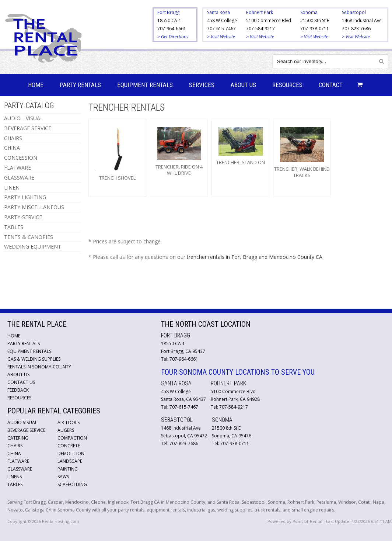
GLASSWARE (19, 178)
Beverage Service (26, 430)
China (14, 453)
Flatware (18, 461)
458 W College (222, 20)
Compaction (72, 438)
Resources (287, 85)
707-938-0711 (315, 29)
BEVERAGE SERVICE (28, 128)
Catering (18, 438)
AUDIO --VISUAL (24, 118)
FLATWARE (17, 168)
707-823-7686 (356, 29)
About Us (243, 85)
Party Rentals (80, 85)
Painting (68, 469)
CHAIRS (13, 138)
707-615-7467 (221, 29)
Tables (15, 484)
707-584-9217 (260, 29)
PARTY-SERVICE (23, 217)
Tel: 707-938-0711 (230, 443)
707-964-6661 (172, 29)
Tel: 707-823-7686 (180, 443)
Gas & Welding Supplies (34, 359)
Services (202, 85)
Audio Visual (22, 422)
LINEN (12, 188)
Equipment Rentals (145, 85)
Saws (63, 477)
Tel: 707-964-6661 (180, 359)
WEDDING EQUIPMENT (33, 247)
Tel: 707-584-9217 (229, 407)
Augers (66, 430)
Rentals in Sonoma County (39, 367)
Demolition (71, 453)
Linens (15, 477)
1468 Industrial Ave (362, 20)
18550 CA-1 (169, 20)
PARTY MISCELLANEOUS (34, 207)
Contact (331, 85)
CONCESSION (21, 158)
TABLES (14, 227)
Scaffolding (72, 484)
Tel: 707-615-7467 (180, 407)
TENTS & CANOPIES (29, 237)
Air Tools (69, 422)
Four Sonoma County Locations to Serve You (238, 372)
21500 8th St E (315, 20)
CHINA (12, 148)
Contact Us (21, 382)
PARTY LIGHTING (25, 197)
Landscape (70, 461)
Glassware (20, 469)
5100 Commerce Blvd (269, 20)
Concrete (69, 446)
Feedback (18, 390)
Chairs (15, 446)
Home (36, 85)
